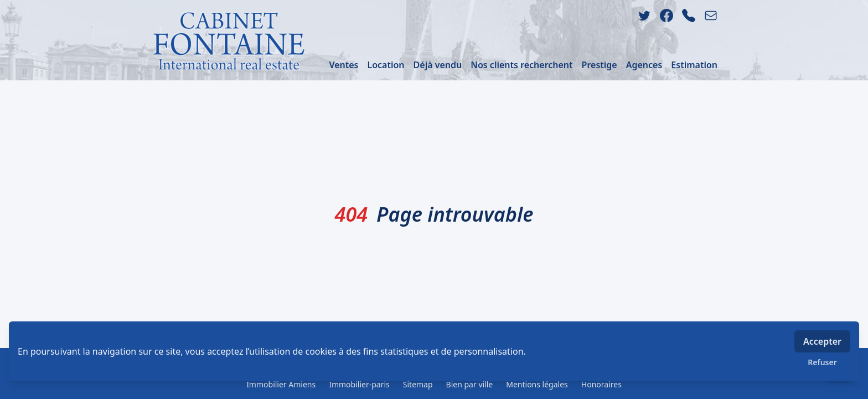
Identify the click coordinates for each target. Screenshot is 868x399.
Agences (644, 65)
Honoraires (601, 384)
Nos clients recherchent (521, 65)
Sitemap (418, 384)
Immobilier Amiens (281, 384)
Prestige (600, 65)
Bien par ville (470, 384)
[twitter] (644, 16)
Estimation (694, 65)
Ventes (343, 65)
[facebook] (666, 16)
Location (386, 65)
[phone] (689, 16)
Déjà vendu (438, 65)
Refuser (822, 362)
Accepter (822, 341)
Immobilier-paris (359, 384)
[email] (711, 16)
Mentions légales (537, 384)
